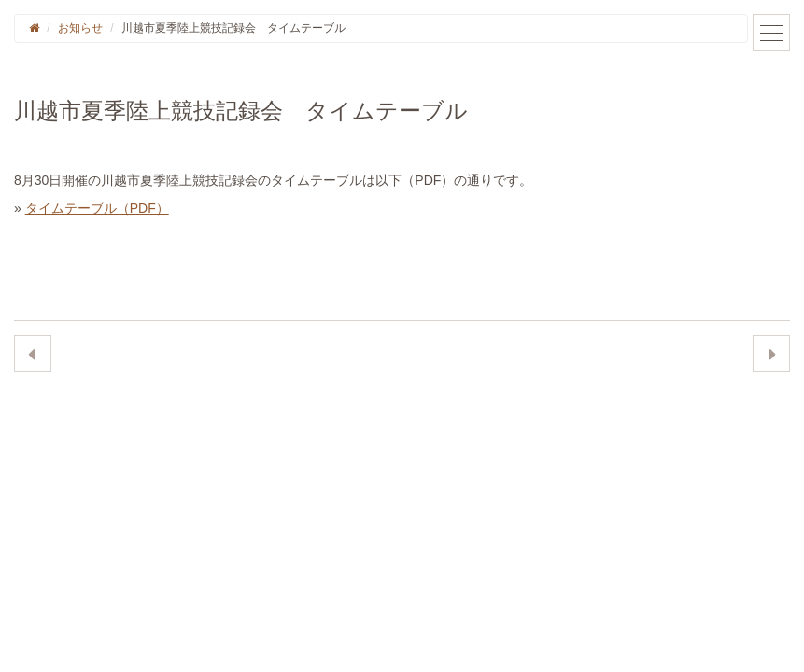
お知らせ (80, 28)
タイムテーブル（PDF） (97, 208)
